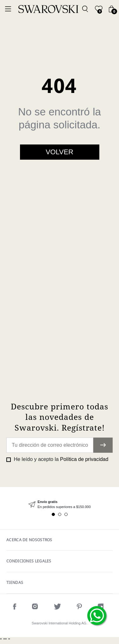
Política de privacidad (84, 459)
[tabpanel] (60, 504)
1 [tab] (53, 514)
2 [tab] (60, 514)
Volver (60, 152)
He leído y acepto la (60, 459)
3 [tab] (66, 514)
